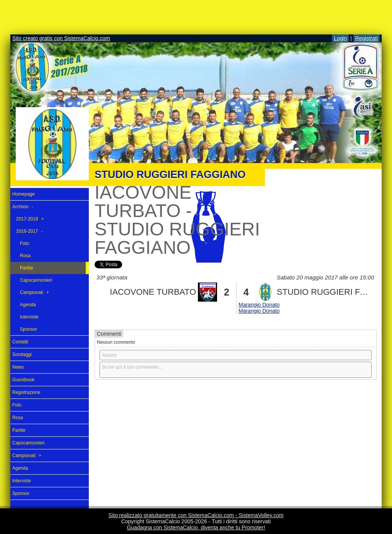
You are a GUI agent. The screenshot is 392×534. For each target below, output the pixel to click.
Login (340, 38)
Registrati (367, 38)
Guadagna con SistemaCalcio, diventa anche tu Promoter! (196, 527)
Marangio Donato (259, 305)
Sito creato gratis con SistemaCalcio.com (61, 38)
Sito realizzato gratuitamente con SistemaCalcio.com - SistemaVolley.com (196, 515)
